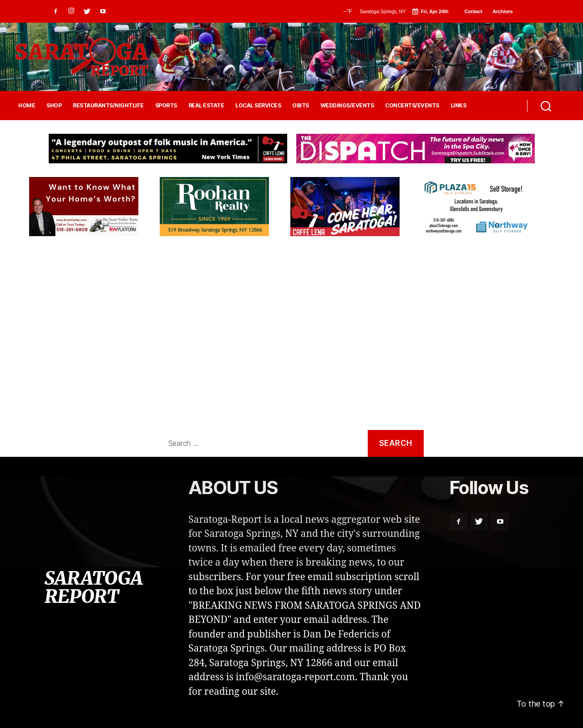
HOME (27, 106)
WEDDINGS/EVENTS (347, 106)
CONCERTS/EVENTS (412, 106)
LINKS (459, 106)
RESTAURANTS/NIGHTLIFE (108, 106)
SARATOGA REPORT (93, 587)
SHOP (54, 106)
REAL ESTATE (206, 106)
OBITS (301, 106)
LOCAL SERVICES (258, 106)
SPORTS (166, 106)
